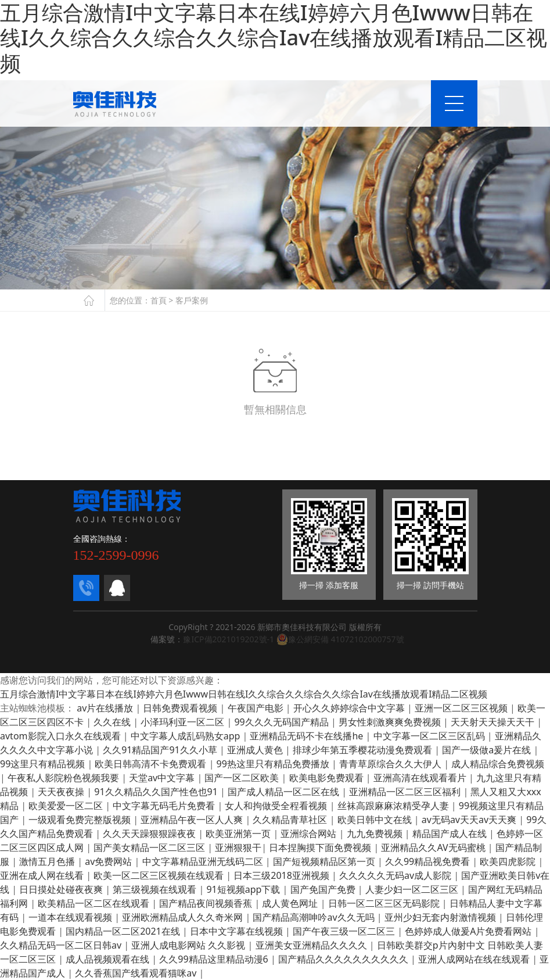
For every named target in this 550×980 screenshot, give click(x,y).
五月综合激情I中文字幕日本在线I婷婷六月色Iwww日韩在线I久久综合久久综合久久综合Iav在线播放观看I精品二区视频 (244, 694)
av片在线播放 (106, 708)
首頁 (159, 300)
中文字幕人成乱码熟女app (187, 736)
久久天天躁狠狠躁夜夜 (150, 834)
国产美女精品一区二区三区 (150, 847)
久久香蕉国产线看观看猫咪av (137, 973)
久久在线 (113, 722)
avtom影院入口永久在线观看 (62, 736)
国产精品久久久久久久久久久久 (344, 959)
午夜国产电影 (257, 708)
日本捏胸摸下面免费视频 (321, 847)
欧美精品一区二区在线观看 (95, 903)
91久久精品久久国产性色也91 (157, 792)
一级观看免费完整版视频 (81, 820)
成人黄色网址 (291, 903)
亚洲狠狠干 (238, 847)
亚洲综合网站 (310, 834)
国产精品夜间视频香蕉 (207, 903)
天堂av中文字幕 (163, 778)
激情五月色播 (48, 861)
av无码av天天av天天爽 (470, 820)
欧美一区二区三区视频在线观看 (160, 875)
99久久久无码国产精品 (282, 722)
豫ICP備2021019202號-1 (229, 639)
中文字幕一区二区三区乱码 (430, 736)
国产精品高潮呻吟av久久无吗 (314, 917)
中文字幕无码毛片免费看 (165, 806)
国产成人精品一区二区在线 (285, 792)
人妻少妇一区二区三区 (413, 889)
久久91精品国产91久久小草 (161, 750)
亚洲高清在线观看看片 (421, 778)
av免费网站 (109, 861)
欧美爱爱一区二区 (67, 806)
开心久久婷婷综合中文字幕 (350, 708)
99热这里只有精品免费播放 (274, 764)
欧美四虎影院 (509, 861)
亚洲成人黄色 (256, 750)
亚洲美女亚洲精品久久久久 (312, 945)
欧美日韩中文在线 (376, 820)
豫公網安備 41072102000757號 (340, 639)
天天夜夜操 (62, 792)
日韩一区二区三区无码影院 (385, 903)
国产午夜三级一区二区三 (345, 931)
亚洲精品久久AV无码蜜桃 (434, 847)
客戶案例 (192, 300)
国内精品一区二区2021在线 (124, 931)
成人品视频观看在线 (109, 959)
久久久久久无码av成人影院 (396, 875)
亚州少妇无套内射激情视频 (441, 917)
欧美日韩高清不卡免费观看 (152, 764)
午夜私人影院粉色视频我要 (64, 778)
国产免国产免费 (324, 889)
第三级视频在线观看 (156, 889)
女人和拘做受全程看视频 (277, 806)
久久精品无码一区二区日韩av (62, 945)
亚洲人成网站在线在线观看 (475, 959)
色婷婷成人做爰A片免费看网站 (469, 931)
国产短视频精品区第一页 (325, 861)
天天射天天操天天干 (494, 722)
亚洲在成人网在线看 (43, 875)
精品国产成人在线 (451, 834)
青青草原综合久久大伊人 (391, 764)
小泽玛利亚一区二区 (184, 722)
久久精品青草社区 (291, 820)
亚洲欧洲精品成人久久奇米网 (184, 917)
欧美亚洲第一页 (239, 834)
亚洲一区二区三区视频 (462, 708)
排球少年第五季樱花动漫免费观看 (364, 750)
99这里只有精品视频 (44, 764)
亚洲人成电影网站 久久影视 (189, 945)
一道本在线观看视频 (71, 917)
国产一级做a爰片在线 (488, 750)
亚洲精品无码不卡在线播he (308, 736)
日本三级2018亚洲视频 (283, 875)
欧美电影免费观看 (328, 778)
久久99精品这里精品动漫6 (215, 959)
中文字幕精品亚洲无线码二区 (204, 861)
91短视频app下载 (244, 889)
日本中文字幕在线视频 (238, 931)
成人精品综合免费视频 (498, 764)
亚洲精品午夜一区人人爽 (193, 820)
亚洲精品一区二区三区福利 (406, 792)
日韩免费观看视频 (181, 708)
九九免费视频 (376, 834)
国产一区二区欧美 (243, 778)
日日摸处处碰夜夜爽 (62, 889)
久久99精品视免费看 (429, 861)
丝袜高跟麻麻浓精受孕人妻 (394, 806)
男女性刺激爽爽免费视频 (391, 722)
